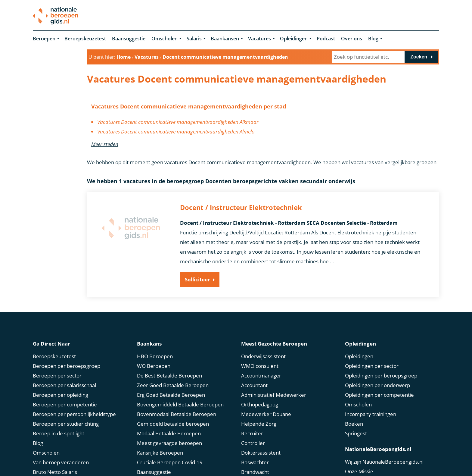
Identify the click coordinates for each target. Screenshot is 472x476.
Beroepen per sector (57, 376)
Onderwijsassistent (263, 356)
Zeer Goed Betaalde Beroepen (173, 385)
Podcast (326, 39)
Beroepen (44, 39)
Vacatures (259, 39)
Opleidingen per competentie (379, 395)
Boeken (354, 424)
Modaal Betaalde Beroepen (169, 433)
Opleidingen (294, 39)
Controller (253, 443)
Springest (356, 433)
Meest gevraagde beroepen (169, 443)
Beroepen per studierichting (66, 424)
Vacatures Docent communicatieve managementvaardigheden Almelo (176, 132)
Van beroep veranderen (61, 462)
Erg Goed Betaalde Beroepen (171, 395)
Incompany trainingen (371, 414)
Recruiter (252, 433)
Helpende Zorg (259, 424)
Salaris (194, 39)
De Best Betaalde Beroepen (169, 376)
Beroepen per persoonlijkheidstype (74, 414)
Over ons (352, 39)
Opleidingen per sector (372, 366)
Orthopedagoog (260, 404)
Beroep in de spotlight (59, 433)
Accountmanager (261, 376)
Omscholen (165, 39)
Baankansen (225, 39)
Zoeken (419, 57)
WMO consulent (260, 366)
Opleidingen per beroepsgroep (381, 376)
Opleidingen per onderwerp (377, 385)
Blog (373, 39)
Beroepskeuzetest (85, 39)
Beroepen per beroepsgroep (67, 366)
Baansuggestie (129, 39)
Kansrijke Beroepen (160, 453)
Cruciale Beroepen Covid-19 (170, 462)
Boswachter (255, 462)
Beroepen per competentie (65, 404)
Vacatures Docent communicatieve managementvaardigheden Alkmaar (178, 122)
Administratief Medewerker (274, 395)
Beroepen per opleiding (61, 395)
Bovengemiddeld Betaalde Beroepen (180, 404)
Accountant (254, 385)
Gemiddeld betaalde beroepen (173, 424)
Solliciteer (197, 279)
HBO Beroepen (155, 356)
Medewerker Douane (266, 414)
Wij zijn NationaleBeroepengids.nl (384, 462)
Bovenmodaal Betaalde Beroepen (177, 414)
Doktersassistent (261, 453)
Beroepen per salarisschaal (64, 385)
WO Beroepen (154, 366)
